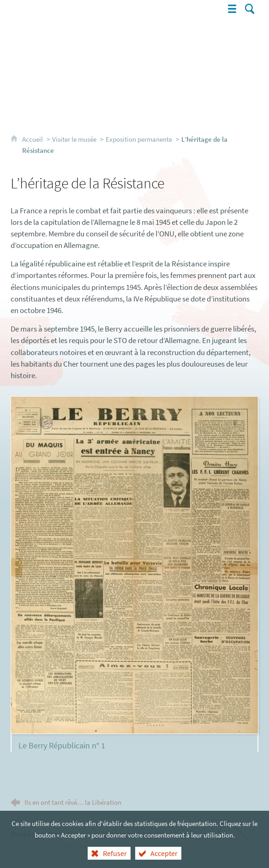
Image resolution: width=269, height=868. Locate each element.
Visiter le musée (74, 139)
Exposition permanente (139, 139)
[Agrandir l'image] (134, 564)
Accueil (33, 139)
